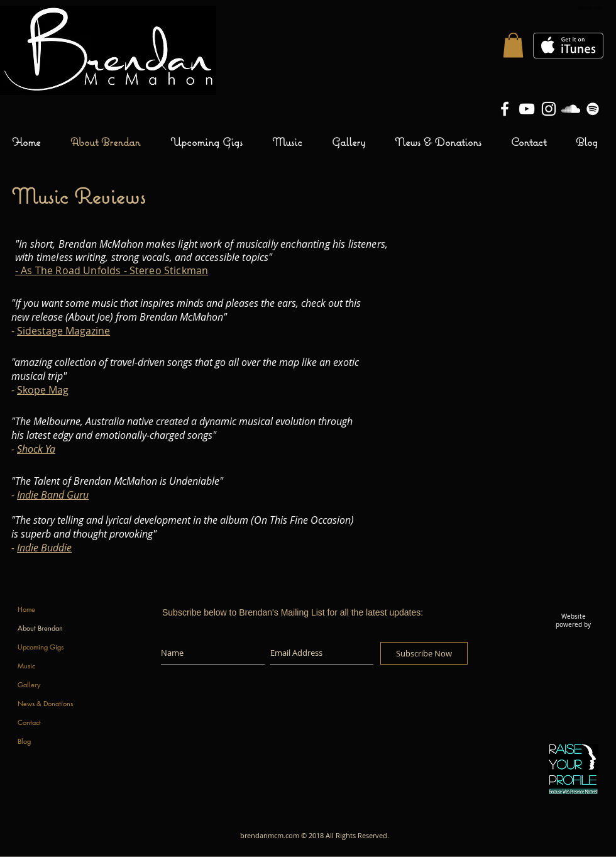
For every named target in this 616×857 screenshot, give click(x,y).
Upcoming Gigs (41, 647)
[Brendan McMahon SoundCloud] (571, 109)
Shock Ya (36, 449)
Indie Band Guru (53, 495)
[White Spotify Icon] (593, 109)
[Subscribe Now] (424, 653)
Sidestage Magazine (63, 331)
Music (26, 666)
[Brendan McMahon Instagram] (549, 109)
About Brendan (40, 628)
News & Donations (45, 703)
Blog (24, 741)
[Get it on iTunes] (568, 46)
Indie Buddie (44, 548)
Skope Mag (43, 390)
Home (26, 609)
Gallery (29, 684)
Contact (29, 722)
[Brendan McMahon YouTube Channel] (527, 109)
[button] (513, 45)
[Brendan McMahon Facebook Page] (505, 109)
